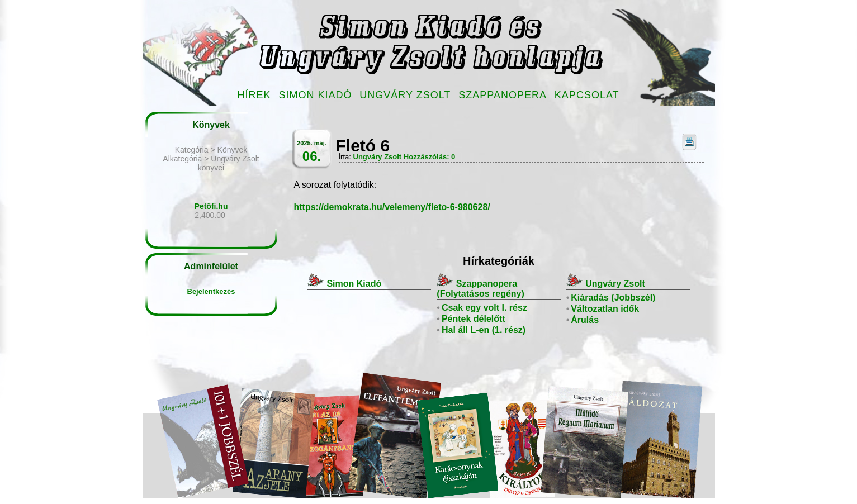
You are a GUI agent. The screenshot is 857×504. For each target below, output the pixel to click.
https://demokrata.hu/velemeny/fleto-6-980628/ (392, 207)
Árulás (585, 320)
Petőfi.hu (211, 206)
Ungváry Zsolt (405, 95)
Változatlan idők (605, 309)
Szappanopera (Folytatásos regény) (480, 289)
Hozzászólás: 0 (429, 157)
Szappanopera (503, 95)
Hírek (254, 95)
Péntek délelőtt (474, 319)
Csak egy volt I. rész (484, 308)
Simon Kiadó (315, 95)
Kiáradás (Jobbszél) (613, 298)
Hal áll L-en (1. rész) (484, 330)
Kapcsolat (587, 95)
